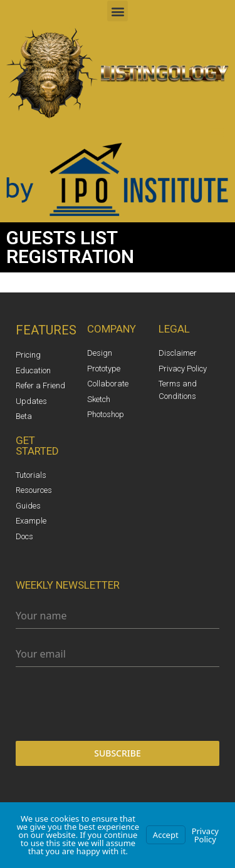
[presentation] (118, 704)
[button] (118, 11)
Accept (166, 835)
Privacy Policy (205, 835)
